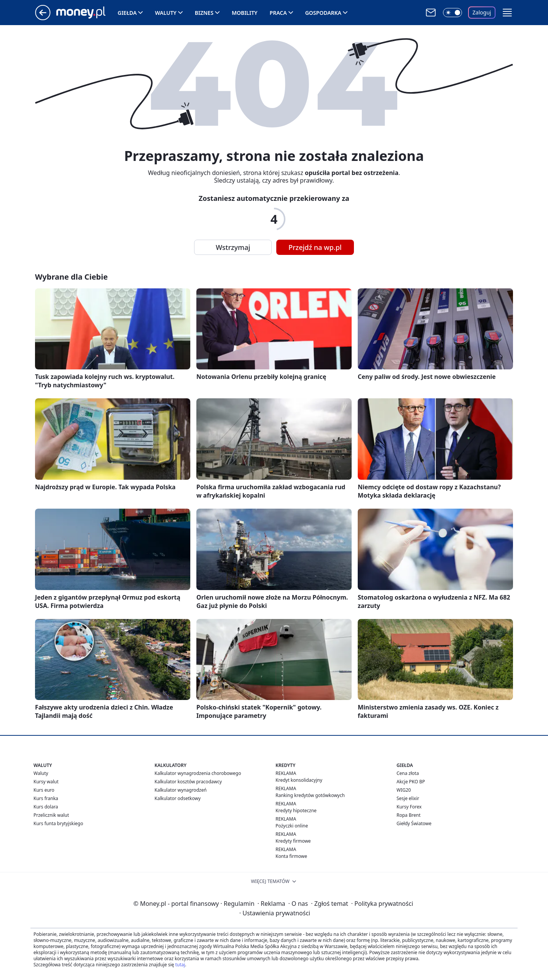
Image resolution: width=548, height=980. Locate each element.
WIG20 (404, 790)
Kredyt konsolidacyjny (299, 780)
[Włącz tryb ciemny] (452, 13)
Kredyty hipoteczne (296, 811)
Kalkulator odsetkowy (178, 798)
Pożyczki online (292, 826)
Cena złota (408, 773)
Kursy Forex (409, 807)
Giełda (127, 13)
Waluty (166, 13)
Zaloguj (482, 12)
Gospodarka (323, 13)
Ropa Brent (409, 815)
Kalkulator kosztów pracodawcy (188, 782)
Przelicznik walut (51, 815)
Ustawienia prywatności (275, 913)
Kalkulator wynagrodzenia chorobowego (198, 773)
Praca (278, 13)
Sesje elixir (408, 798)
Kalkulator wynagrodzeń (181, 790)
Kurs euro (44, 790)
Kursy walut (46, 782)
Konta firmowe (291, 856)
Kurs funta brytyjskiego (58, 823)
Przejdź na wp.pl (315, 247)
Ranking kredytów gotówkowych (310, 795)
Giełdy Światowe (414, 823)
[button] (507, 13)
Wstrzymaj (233, 247)
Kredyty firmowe (293, 841)
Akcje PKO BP (411, 782)
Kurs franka (46, 798)
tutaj (180, 965)
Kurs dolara (46, 807)
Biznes (204, 13)
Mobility (245, 13)
